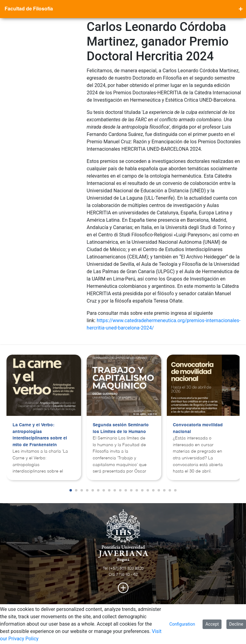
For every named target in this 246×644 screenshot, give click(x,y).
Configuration (182, 624)
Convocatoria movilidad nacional (198, 428)
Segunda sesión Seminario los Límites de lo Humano (121, 428)
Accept (212, 624)
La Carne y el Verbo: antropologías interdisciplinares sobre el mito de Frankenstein (40, 435)
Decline (236, 624)
